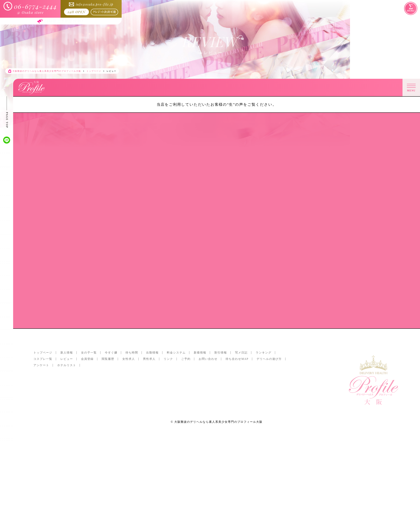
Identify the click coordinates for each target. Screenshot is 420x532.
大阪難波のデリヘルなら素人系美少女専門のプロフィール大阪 (218, 422)
